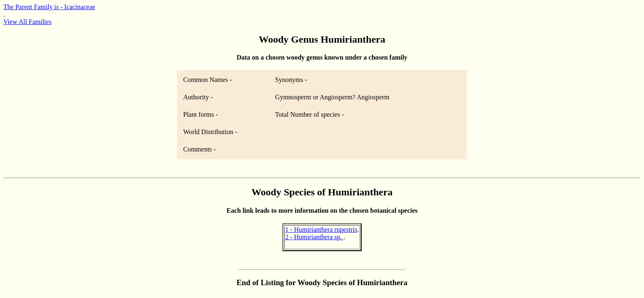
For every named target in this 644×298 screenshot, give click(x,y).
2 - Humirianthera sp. (314, 237)
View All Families (27, 22)
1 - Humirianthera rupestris (321, 230)
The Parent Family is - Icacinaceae (49, 7)
